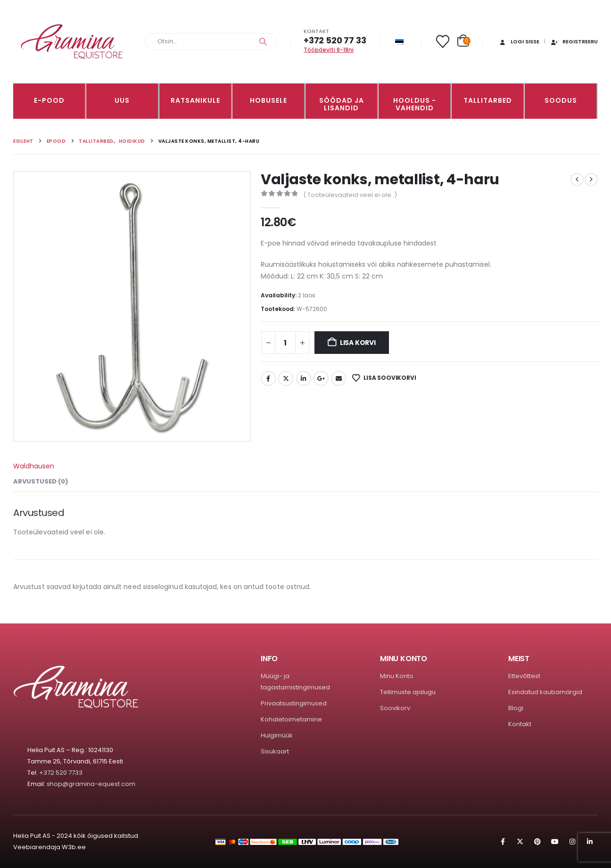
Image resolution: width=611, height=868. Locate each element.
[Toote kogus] (285, 343)
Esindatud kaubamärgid (545, 692)
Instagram (572, 842)
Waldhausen (34, 466)
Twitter (286, 378)
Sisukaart (275, 751)
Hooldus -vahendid (415, 104)
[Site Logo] (72, 42)
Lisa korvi (358, 343)
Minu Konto (397, 676)
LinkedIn (304, 378)
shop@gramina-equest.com (91, 784)
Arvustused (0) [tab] (41, 481)
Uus (122, 100)
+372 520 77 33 (335, 40)
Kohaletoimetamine (291, 719)
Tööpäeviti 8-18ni (329, 50)
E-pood (49, 100)
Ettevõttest (524, 676)
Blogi (516, 708)
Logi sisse (519, 41)
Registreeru (574, 41)
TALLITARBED (488, 100)
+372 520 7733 (61, 773)
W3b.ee (74, 847)
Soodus (561, 100)
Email (339, 378)
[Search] (263, 41)
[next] (591, 180)
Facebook (268, 378)
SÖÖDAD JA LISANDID (342, 104)
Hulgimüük (277, 735)
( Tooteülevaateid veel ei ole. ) (350, 195)
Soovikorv (395, 708)
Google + (321, 378)
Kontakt (520, 724)
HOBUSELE (268, 100)
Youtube (555, 842)
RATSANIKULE (195, 100)
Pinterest (537, 842)
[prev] (577, 180)
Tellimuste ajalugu (408, 692)
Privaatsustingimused (294, 703)
